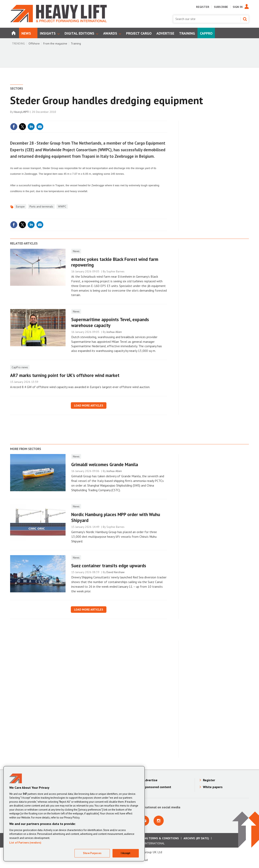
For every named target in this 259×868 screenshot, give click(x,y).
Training (76, 43)
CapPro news (20, 367)
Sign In (238, 7)
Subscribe (221, 7)
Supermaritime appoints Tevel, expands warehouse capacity (110, 322)
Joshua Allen (114, 332)
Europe (20, 206)
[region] (74, 814)
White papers (213, 787)
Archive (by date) (196, 838)
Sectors (17, 88)
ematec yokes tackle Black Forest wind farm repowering (115, 262)
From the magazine (55, 43)
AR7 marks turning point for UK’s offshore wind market (65, 375)
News (76, 251)
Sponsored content (157, 787)
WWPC (62, 206)
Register (203, 7)
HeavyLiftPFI (21, 112)
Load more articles (89, 405)
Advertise (150, 780)
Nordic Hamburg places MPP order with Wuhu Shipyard (116, 517)
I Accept (126, 853)
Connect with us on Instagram (159, 821)
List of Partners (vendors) (25, 843)
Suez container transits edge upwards (109, 566)
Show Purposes (92, 853)
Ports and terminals (41, 206)
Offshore (34, 43)
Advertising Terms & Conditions (155, 838)
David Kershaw (115, 572)
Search (245, 19)
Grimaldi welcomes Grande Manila (105, 464)
